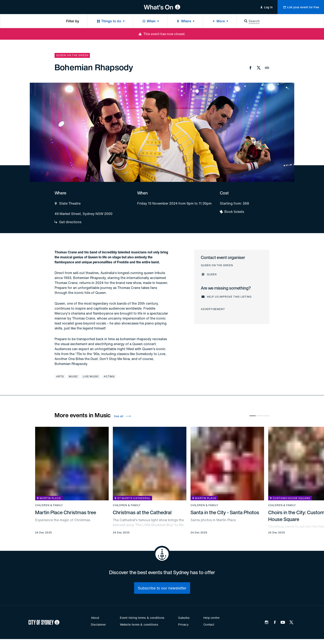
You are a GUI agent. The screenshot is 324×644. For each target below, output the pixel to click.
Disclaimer (98, 624)
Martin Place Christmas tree (66, 512)
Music (73, 376)
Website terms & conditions (139, 624)
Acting (109, 376)
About (95, 618)
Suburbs (184, 618)
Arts (60, 376)
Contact (209, 624)
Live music (91, 376)
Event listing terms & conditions (142, 618)
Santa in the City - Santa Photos (225, 512)
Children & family (49, 505)
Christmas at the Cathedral (142, 512)
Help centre (211, 618)
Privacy (183, 624)
